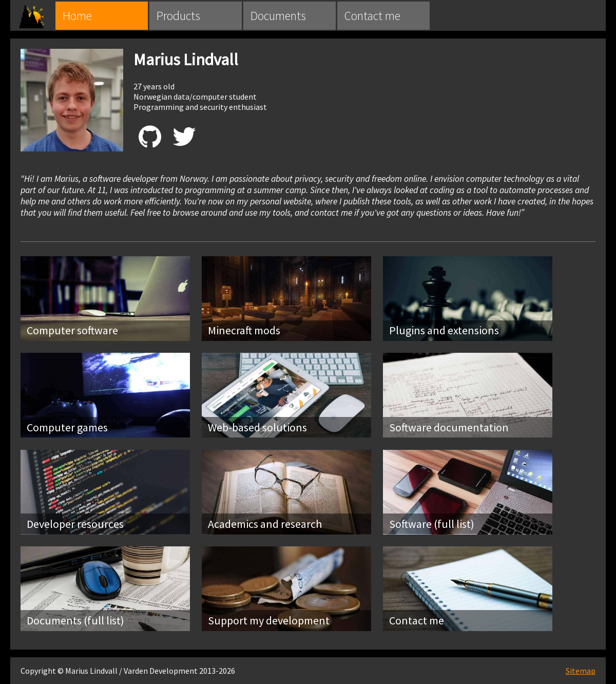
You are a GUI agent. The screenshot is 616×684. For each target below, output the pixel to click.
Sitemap (581, 671)
